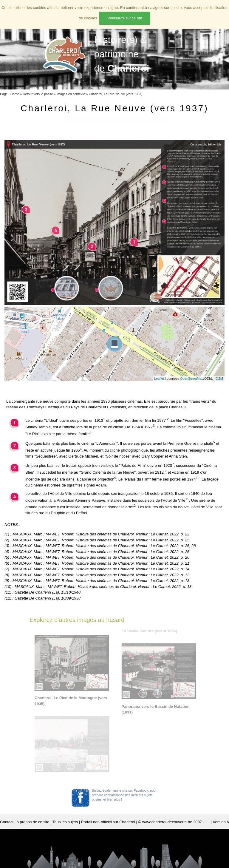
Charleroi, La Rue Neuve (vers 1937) (116, 94)
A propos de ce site (33, 822)
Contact (7, 822)
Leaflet (159, 379)
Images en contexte (71, 94)
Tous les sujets (65, 822)
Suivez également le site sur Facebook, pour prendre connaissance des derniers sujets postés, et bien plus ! (124, 795)
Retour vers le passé (38, 94)
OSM (219, 379)
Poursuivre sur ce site (125, 18)
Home (15, 94)
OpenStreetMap (192, 379)
